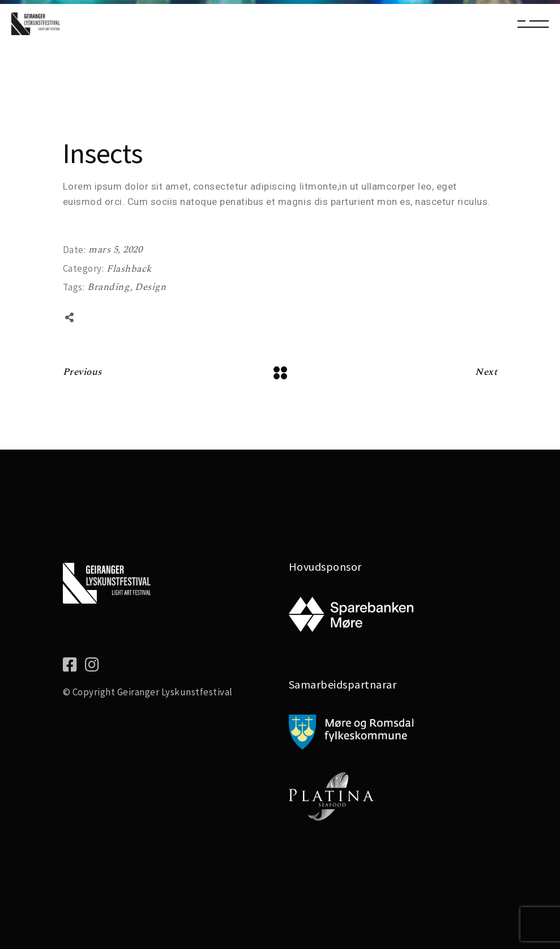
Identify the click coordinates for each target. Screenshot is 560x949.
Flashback (129, 269)
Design (150, 287)
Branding (110, 287)
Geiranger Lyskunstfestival (175, 692)
